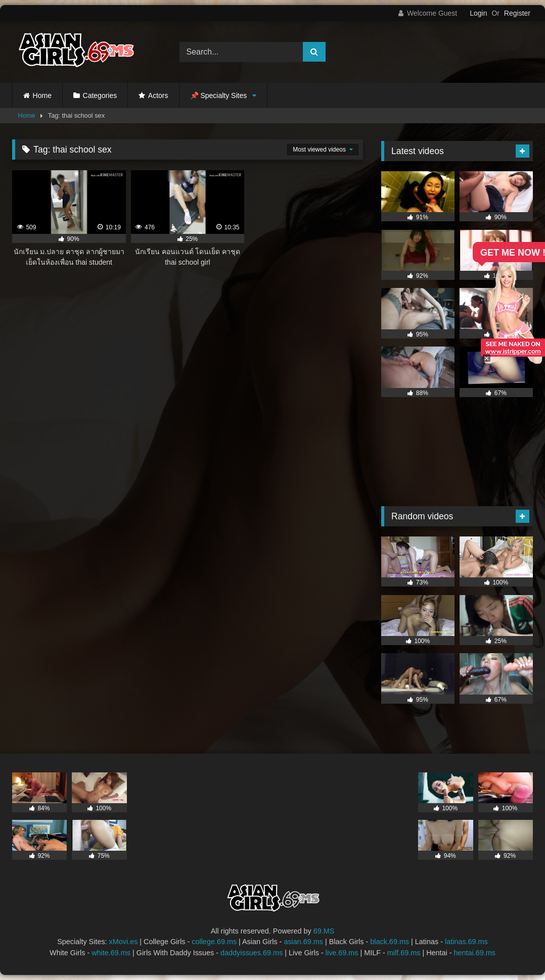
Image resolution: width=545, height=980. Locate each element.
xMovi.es (124, 942)
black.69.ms (390, 942)
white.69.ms (111, 953)
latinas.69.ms (466, 942)
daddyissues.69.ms (252, 953)
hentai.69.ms (475, 953)
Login (478, 13)
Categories (100, 95)
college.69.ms (214, 942)
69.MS (324, 931)
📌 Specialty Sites (219, 95)
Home (42, 95)
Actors (158, 95)
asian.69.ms (303, 942)
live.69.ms (342, 953)
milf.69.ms (404, 953)
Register (517, 13)
